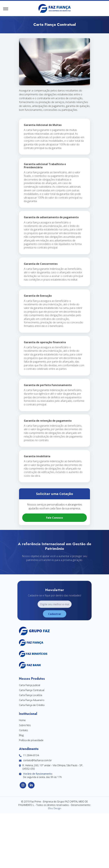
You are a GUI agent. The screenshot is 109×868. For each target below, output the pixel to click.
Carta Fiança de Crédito (32, 705)
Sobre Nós (25, 725)
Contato (23, 730)
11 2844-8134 (29, 755)
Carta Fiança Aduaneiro (32, 700)
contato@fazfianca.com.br (35, 760)
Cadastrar (55, 621)
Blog (21, 735)
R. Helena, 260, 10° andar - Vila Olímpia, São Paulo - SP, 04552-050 (51, 767)
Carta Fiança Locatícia (31, 695)
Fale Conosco (54, 518)
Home (22, 720)
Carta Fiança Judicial (30, 685)
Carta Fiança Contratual (32, 690)
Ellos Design (55, 808)
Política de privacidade (31, 740)
